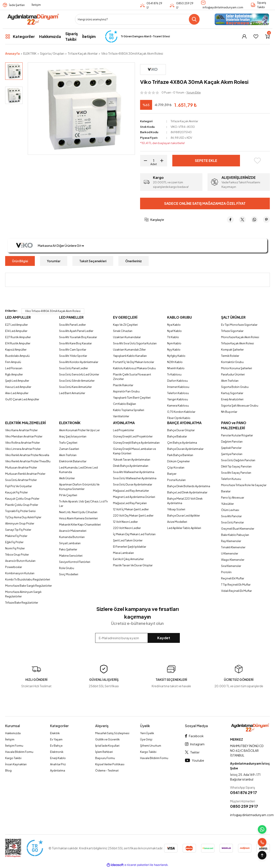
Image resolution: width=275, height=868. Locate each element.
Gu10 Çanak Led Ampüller (22, 399)
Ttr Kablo (173, 337)
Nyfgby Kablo (176, 356)
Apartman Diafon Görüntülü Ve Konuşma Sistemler (79, 487)
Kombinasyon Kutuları (20, 573)
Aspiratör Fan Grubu (126, 391)
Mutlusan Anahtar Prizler (21, 467)
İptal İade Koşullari (107, 746)
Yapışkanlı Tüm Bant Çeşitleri (132, 398)
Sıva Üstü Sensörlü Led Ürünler (79, 374)
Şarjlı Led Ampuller (17, 381)
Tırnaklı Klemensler (233, 547)
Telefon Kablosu (178, 393)
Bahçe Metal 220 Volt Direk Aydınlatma (185, 501)
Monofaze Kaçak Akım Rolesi (240, 337)
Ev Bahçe (56, 746)
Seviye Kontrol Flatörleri (75, 562)
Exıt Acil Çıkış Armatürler (128, 559)
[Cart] (267, 36)
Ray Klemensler (231, 541)
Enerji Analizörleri (232, 399)
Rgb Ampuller (14, 374)
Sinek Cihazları (123, 331)
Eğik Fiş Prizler (14, 542)
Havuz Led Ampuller (18, 387)
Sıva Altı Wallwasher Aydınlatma (134, 472)
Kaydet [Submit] (164, 638)
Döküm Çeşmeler (178, 461)
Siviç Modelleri (69, 574)
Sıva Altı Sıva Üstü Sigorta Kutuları (135, 343)
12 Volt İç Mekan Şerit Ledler (131, 509)
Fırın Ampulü (13, 362)
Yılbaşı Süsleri (176, 509)
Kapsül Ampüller (16, 350)
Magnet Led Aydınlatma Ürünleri (134, 497)
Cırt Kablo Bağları (125, 404)
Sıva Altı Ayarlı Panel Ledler (76, 331)
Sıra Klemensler (231, 566)
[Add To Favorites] (257, 161)
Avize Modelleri (177, 522)
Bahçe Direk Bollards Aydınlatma (189, 486)
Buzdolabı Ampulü (17, 356)
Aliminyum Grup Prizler (20, 523)
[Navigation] (20, 36)
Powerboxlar (14, 567)
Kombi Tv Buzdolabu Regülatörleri (28, 579)
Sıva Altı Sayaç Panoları (236, 473)
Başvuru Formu (105, 758)
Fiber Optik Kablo (179, 418)
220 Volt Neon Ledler (127, 528)
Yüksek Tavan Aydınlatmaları (132, 460)
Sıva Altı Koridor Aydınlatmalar (79, 362)
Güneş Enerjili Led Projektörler (133, 436)
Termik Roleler (230, 356)
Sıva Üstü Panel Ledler (73, 368)
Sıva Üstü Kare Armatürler (75, 387)
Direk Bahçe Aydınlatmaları (131, 466)
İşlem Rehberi (104, 752)
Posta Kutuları (176, 480)
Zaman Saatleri (69, 449)
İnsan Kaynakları (16, 764)
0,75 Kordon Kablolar (181, 412)
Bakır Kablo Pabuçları (235, 535)
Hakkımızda (13, 733)
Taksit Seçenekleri (93, 261)
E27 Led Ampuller (16, 325)
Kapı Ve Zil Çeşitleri (125, 325)
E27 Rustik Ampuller (18, 337)
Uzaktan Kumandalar (127, 337)
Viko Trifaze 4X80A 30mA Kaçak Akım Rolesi (53, 311)
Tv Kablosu (174, 374)
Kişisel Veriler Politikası (110, 764)
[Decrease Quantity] (144, 161)
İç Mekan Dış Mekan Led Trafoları (134, 534)
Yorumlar (54, 261)
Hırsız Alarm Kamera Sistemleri (78, 518)
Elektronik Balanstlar (73, 461)
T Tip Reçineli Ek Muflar (236, 585)
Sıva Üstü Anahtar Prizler (21, 480)
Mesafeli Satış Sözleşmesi (112, 733)
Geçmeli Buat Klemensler (238, 529)
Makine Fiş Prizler (16, 536)
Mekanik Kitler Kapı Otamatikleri (80, 524)
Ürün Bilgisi (20, 261)
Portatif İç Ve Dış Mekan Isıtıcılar (134, 362)
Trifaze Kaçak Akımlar (184, 121)
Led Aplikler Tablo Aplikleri (184, 528)
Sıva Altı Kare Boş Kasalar (75, 343)
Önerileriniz (134, 261)
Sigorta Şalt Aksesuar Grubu (240, 405)
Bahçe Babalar (177, 436)
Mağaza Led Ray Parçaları (130, 503)
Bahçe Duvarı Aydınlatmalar (185, 449)
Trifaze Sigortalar (232, 331)
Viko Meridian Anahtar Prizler (24, 436)
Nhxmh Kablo (176, 368)
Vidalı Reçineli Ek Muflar (236, 591)
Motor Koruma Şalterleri (237, 368)
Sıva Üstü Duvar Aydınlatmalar (133, 484)
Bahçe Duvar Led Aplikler (183, 515)
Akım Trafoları (230, 381)
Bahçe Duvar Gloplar (181, 430)
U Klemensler (230, 553)
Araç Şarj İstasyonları (73, 436)
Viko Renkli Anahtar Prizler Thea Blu (28, 461)
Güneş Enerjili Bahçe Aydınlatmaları (136, 443)
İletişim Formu (14, 746)
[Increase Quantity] (163, 161)
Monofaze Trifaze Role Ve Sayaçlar (244, 485)
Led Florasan (14, 368)
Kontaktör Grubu (232, 362)
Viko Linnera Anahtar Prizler (23, 449)
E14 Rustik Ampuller (18, 343)
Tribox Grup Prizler (17, 555)
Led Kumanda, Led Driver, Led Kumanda (78, 470)
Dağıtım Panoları (232, 442)
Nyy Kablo (174, 350)
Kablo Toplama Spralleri (129, 410)
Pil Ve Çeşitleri (68, 495)
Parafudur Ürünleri (233, 374)
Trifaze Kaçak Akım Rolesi (238, 343)
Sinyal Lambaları (70, 543)
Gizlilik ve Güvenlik (107, 739)
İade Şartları (17, 5)
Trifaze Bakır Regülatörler (22, 603)
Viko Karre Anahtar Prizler (21, 430)
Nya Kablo (174, 325)
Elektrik (55, 733)
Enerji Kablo (58, 758)
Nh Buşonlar (229, 412)
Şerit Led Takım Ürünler (128, 540)
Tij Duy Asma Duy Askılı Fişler (23, 517)
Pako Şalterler (68, 549)
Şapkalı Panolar (231, 448)
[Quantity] (154, 161)
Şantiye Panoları (232, 454)
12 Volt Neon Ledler (125, 522)
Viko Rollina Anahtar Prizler (22, 443)
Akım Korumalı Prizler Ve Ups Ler (79, 430)
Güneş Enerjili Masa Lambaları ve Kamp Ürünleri (134, 451)
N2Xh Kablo (175, 362)
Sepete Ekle (206, 160)
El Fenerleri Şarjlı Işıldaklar (130, 547)
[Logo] (33, 19)
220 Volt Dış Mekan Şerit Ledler (133, 515)
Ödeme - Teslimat (107, 770)
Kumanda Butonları (72, 537)
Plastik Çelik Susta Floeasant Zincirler (132, 377)
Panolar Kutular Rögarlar (237, 435)
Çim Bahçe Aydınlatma (182, 443)
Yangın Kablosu (178, 399)
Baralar (226, 491)
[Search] (137, 19)
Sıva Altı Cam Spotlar (73, 350)
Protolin (226, 572)
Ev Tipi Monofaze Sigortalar (239, 325)
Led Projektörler (124, 430)
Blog (8, 770)
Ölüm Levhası (230, 510)
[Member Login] (244, 36)
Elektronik (57, 752)
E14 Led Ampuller (16, 331)
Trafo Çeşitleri (68, 443)
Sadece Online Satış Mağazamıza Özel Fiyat (205, 203)
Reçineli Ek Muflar (233, 578)
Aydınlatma (58, 770)
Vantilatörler (121, 416)
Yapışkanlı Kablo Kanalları (130, 356)
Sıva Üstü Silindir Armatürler (77, 381)
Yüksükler (227, 504)
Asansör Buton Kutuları (20, 561)
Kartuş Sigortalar (232, 393)
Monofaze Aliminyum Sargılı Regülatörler (23, 594)
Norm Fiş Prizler (15, 548)
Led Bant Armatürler (72, 393)
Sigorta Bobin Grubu (235, 387)
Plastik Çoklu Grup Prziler (22, 505)
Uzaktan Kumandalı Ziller (129, 350)
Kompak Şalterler (232, 350)
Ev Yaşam (56, 739)
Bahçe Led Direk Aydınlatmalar (187, 492)
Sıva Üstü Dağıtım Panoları (238, 460)
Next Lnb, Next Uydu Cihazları (78, 512)
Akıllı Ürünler (67, 478)
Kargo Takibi (13, 758)
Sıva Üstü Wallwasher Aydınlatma (135, 478)
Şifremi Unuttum (151, 746)
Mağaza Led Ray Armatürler (131, 491)
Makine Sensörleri (71, 556)
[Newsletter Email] (138, 638)
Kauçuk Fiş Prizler (16, 492)
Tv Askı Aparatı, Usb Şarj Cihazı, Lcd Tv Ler (83, 504)
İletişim (36, 5)
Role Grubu (67, 568)
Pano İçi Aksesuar (233, 497)
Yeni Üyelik (147, 733)
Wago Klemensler (233, 560)
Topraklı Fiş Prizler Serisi (20, 511)
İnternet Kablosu (178, 387)
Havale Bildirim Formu (19, 752)
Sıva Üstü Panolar (232, 522)
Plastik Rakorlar (123, 385)
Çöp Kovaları (176, 467)
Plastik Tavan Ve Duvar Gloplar (133, 565)
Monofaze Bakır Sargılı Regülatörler (28, 586)
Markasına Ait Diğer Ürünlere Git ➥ (48, 246)
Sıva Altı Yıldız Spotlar (73, 356)
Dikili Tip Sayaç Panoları (236, 466)
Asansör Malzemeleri (73, 531)
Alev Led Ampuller (17, 393)
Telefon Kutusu (231, 479)
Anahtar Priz (58, 764)
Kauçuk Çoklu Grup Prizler (22, 499)
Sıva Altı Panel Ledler (72, 325)
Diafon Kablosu (177, 381)
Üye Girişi (146, 739)
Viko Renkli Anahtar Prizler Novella (27, 455)
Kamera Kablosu (178, 405)
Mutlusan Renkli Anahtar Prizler (25, 474)
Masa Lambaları (123, 553)
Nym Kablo (174, 343)
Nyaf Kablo (174, 331)
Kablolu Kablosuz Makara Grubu (134, 368)
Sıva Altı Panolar (231, 516)
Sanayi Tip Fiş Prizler (18, 530)
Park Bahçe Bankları (180, 455)
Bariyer (172, 474)
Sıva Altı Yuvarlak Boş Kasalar (78, 337)
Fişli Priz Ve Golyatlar (18, 486)
